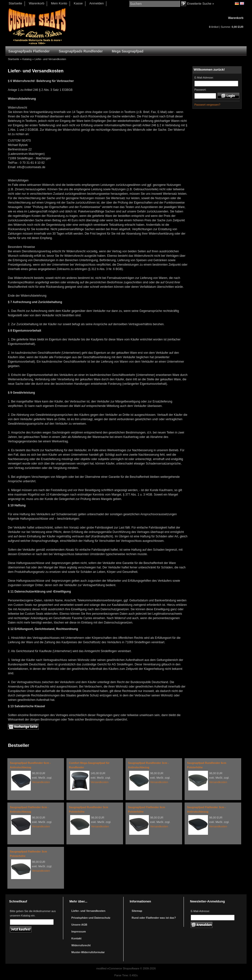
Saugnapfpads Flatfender (29, 51)
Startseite (15, 3)
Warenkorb (37, 3)
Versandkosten (41, 782)
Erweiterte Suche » (201, 4)
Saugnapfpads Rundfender (81, 51)
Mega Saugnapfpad (127, 51)
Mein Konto (59, 3)
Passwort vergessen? (207, 105)
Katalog (27, 59)
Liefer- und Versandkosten (50, 59)
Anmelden (97, 3)
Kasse (78, 3)
